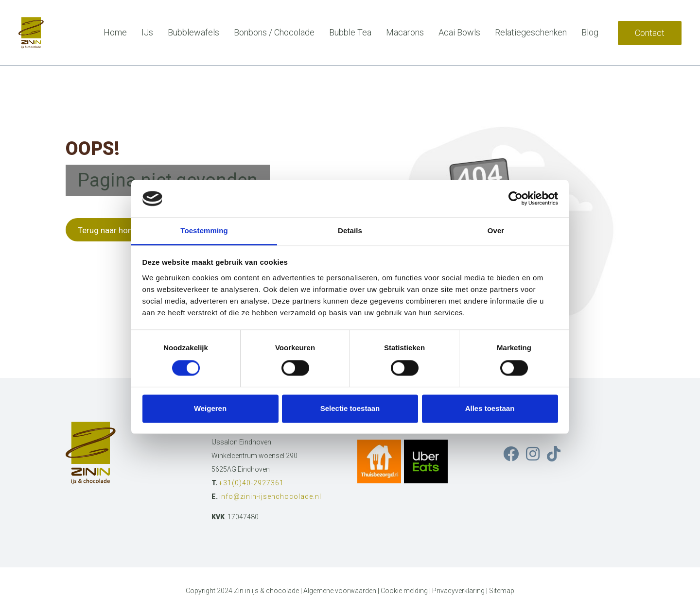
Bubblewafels (193, 32)
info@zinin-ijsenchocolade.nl (270, 496)
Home (115, 32)
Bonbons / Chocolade (274, 32)
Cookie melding (404, 591)
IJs (147, 32)
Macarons (405, 32)
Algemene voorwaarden (340, 591)
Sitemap (502, 591)
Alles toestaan (490, 408)
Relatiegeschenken (531, 32)
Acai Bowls (459, 32)
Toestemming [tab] (204, 230)
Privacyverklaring (458, 591)
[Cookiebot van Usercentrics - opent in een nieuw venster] (516, 199)
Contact (650, 33)
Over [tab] (496, 230)
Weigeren (210, 408)
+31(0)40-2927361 (251, 483)
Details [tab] (350, 230)
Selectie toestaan (350, 408)
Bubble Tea (350, 32)
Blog (590, 32)
